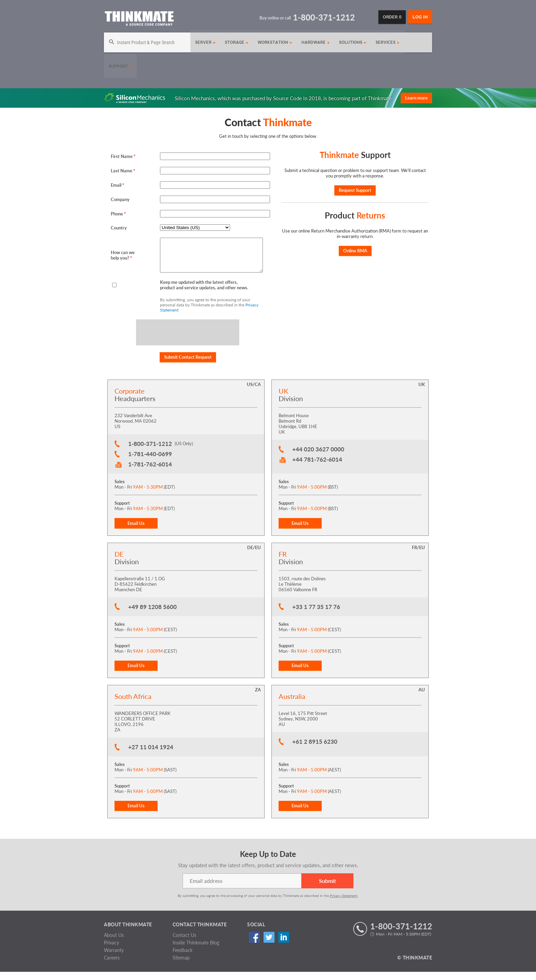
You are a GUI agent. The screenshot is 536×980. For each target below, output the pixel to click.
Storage (235, 42)
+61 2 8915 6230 (315, 750)
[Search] (146, 42)
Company (120, 199)
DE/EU (254, 556)
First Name (123, 156)
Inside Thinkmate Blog (196, 951)
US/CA (254, 393)
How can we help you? (123, 259)
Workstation (273, 42)
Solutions (351, 42)
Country (119, 228)
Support (120, 66)
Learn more (416, 98)
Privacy (111, 951)
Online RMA (355, 251)
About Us (114, 943)
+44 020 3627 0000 (318, 457)
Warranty (114, 958)
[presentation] (188, 341)
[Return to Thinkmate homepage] (139, 20)
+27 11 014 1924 (151, 755)
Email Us (136, 531)
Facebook (253, 946)
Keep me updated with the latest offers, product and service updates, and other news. (204, 293)
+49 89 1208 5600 (152, 615)
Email (117, 185)
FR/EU (418, 556)
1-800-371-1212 (150, 452)
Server (204, 42)
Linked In (280, 946)
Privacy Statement (344, 904)
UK (422, 393)
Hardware (314, 42)
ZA (258, 698)
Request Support (355, 190)
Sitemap (181, 966)
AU (422, 698)
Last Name (123, 171)
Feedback (183, 958)
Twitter (267, 946)
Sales (120, 490)
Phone (118, 214)
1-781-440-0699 (150, 462)
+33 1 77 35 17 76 (316, 615)
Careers (112, 966)
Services (386, 42)
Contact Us (184, 943)
